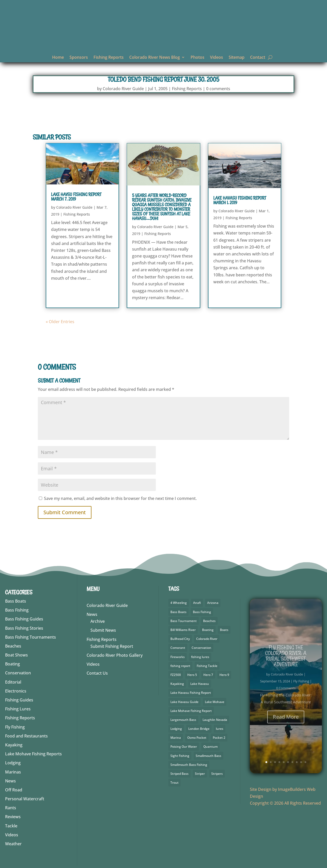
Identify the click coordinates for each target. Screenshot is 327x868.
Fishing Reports (109, 58)
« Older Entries (60, 322)
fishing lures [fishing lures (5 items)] (200, 657)
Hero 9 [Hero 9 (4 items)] (224, 675)
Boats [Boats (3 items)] (224, 630)
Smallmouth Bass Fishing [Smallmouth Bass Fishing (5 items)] (189, 765)
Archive (98, 621)
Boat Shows (16, 655)
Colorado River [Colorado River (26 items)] (207, 639)
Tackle (11, 826)
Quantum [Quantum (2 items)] (211, 747)
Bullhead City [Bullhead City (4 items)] (180, 639)
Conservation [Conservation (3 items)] (201, 648)
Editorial (13, 682)
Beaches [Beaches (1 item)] (209, 621)
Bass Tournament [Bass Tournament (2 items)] (184, 621)
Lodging (13, 763)
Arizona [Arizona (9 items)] (213, 603)
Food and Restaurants (26, 736)
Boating (13, 664)
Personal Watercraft (25, 799)
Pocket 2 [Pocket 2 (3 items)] (219, 738)
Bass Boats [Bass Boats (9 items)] (178, 612)
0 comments (218, 89)
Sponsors (79, 58)
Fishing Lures (18, 709)
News (10, 781)
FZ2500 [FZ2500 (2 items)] (176, 675)
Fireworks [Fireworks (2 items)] (178, 657)
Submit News (103, 630)
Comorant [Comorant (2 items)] (178, 648)
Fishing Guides (19, 700)
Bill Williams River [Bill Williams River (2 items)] (183, 630)
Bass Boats (16, 601)
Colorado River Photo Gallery (115, 655)
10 (305, 762)
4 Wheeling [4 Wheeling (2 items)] (179, 603)
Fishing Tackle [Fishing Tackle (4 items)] (207, 666)
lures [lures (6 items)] (220, 729)
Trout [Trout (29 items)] (174, 783)
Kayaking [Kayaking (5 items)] (177, 684)
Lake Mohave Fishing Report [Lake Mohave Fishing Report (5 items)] (191, 711)
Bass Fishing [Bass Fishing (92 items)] (202, 612)
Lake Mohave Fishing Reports (33, 754)
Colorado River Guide (123, 89)
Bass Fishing (17, 610)
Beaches (13, 646)
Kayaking (14, 745)
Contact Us (97, 673)
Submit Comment (65, 512)
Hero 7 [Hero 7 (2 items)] (208, 675)
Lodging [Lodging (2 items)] (176, 729)
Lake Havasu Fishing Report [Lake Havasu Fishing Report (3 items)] (191, 693)
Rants (11, 808)
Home (58, 58)
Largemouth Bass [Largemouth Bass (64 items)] (183, 720)
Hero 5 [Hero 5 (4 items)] (192, 675)
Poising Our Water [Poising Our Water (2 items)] (184, 747)
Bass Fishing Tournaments (31, 637)
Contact (258, 58)
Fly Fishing (15, 727)
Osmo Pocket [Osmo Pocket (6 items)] (197, 738)
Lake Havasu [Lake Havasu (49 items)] (200, 684)
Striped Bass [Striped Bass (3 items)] (179, 774)
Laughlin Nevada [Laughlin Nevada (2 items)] (215, 720)
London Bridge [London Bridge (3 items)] (199, 729)
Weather (13, 844)
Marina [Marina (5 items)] (176, 738)
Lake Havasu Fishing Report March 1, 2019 (240, 200)
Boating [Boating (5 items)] (208, 630)
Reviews (13, 817)
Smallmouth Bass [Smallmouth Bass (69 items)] (208, 756)
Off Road (14, 790)
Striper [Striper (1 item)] (200, 774)
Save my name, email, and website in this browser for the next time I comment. (120, 498)
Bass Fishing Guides (24, 619)
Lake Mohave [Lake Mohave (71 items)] (215, 702)
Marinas (13, 772)
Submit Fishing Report (112, 646)
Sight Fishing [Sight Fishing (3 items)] (180, 756)
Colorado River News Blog (155, 58)
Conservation (18, 673)
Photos (197, 58)
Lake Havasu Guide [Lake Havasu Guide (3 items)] (184, 702)
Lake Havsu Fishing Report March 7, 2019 (76, 197)
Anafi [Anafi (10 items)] (197, 603)
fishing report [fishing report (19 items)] (180, 666)
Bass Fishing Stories (24, 628)
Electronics (16, 691)
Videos (217, 58)
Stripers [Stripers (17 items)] (217, 774)
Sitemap (237, 58)
